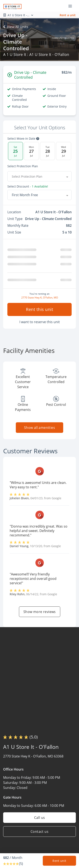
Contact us (39, 832)
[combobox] (39, 176)
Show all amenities (39, 428)
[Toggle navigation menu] (72, 6)
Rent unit (59, 861)
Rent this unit (39, 309)
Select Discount (28, 186)
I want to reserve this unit (40, 322)
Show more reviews (40, 612)
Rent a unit (68, 15)
